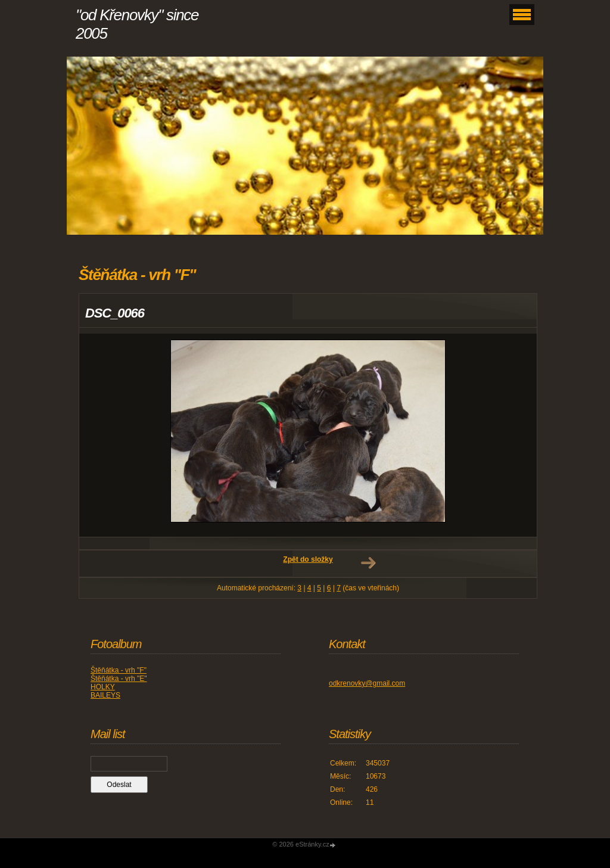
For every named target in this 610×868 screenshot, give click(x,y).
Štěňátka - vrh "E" (119, 679)
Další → (368, 563)
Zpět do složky (308, 559)
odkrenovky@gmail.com (367, 683)
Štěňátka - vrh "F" (119, 670)
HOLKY (103, 687)
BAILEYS (105, 695)
